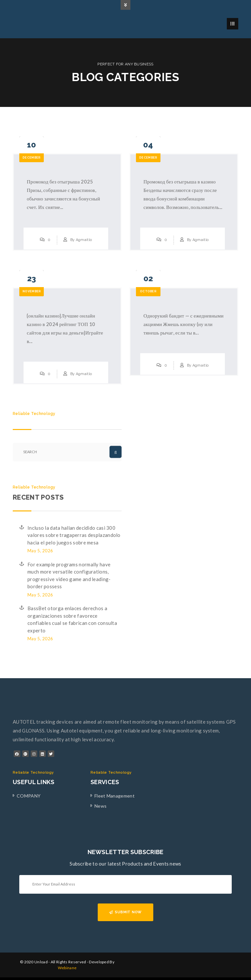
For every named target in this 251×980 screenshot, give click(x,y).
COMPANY (29, 796)
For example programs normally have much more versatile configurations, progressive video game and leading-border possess (69, 576)
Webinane (67, 968)
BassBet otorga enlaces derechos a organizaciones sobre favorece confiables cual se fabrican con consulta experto (72, 619)
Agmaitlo (84, 240)
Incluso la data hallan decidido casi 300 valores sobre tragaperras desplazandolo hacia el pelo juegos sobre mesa (74, 535)
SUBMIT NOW (125, 912)
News (100, 806)
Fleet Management (115, 796)
